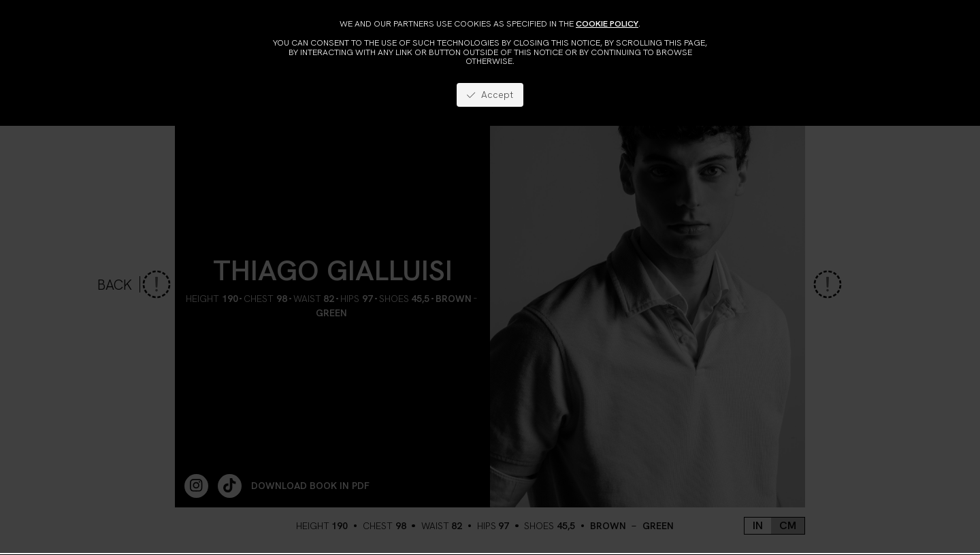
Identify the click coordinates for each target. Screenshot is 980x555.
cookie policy (607, 23)
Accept (490, 95)
